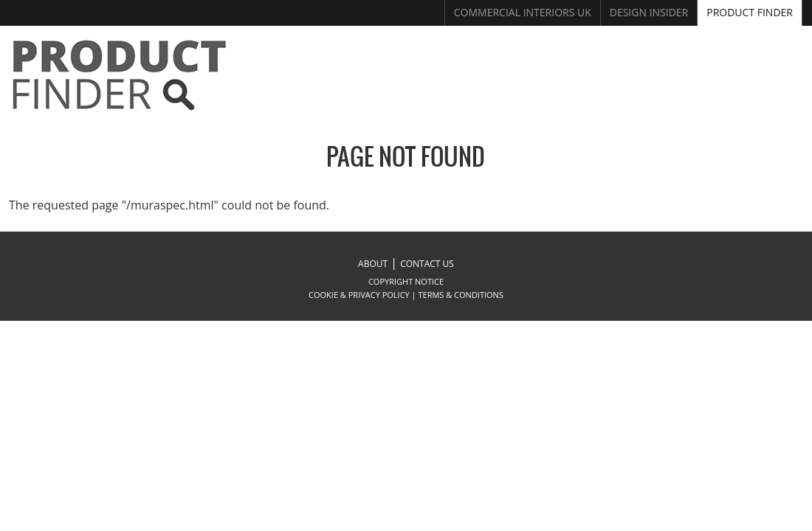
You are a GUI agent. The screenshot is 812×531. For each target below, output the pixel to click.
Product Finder (750, 12)
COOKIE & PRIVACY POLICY (359, 295)
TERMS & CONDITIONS (461, 295)
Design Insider (649, 12)
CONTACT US (427, 264)
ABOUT (373, 264)
